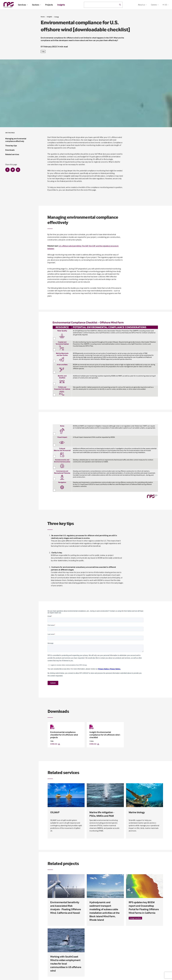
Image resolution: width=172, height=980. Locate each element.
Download (55, 744)
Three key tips (11, 146)
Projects (49, 5)
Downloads (10, 150)
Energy (57, 17)
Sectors (36, 5)
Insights (61, 5)
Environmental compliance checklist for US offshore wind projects (64, 735)
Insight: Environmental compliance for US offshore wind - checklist (105, 735)
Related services (12, 154)
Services (23, 5)
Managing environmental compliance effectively (16, 140)
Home (43, 17)
